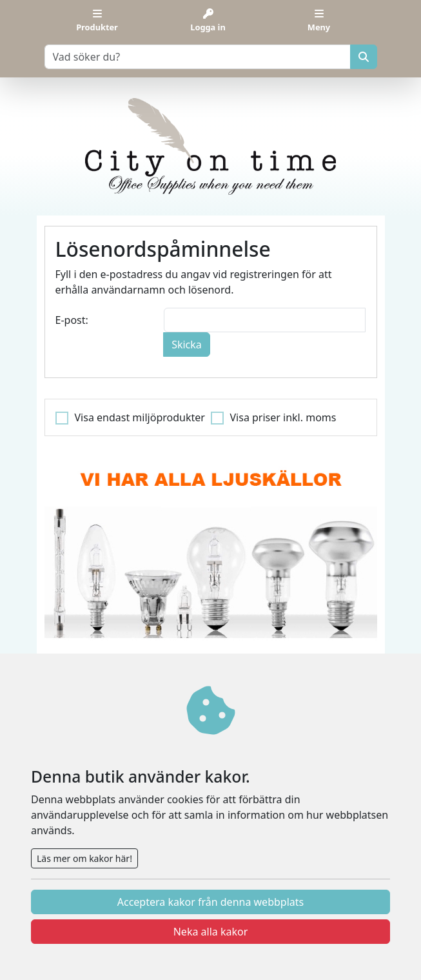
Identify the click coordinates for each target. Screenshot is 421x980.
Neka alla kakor (211, 932)
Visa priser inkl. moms (283, 417)
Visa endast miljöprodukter (140, 417)
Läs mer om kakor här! (84, 858)
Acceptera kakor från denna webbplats (210, 902)
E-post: (72, 320)
